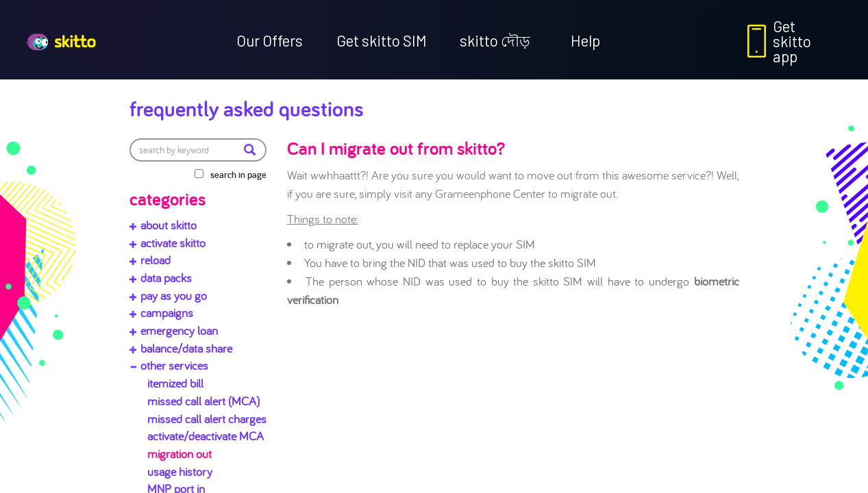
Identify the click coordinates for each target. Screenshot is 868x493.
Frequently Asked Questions (247, 108)
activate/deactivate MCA (206, 436)
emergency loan (179, 330)
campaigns (167, 313)
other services (174, 365)
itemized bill (175, 383)
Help (585, 40)
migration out (179, 454)
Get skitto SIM (382, 40)
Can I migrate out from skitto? (396, 148)
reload (156, 260)
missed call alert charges (207, 419)
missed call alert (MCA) (203, 401)
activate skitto (173, 243)
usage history (180, 471)
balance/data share (186, 348)
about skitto (169, 225)
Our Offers (270, 40)
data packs (166, 278)
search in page (238, 175)
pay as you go (174, 295)
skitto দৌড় (495, 40)
